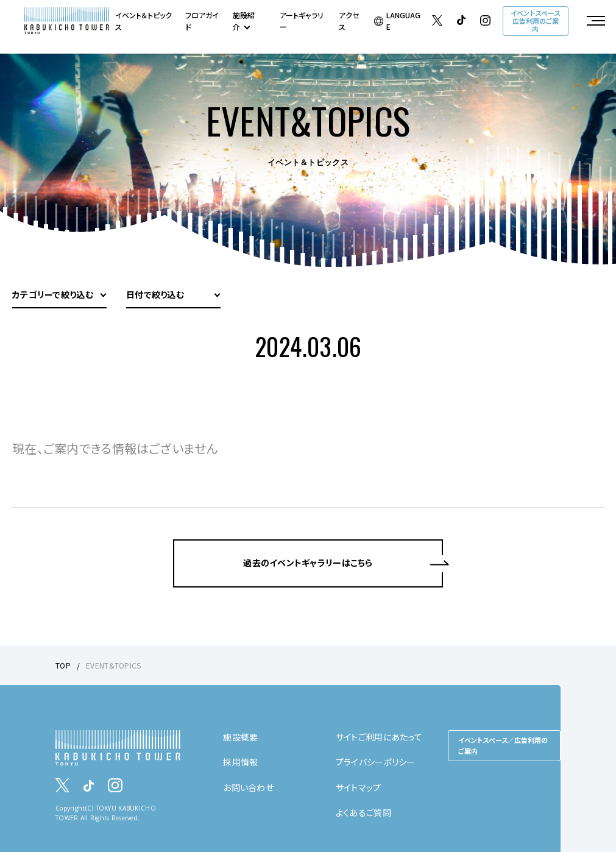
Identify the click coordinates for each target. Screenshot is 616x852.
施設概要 (240, 737)
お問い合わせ (248, 787)
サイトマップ (359, 787)
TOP (63, 665)
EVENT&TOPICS (113, 665)
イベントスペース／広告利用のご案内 (503, 745)
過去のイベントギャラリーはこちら (308, 563)
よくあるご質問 (363, 812)
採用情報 (240, 762)
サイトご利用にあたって (379, 737)
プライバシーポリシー (376, 762)
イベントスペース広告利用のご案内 (535, 21)
